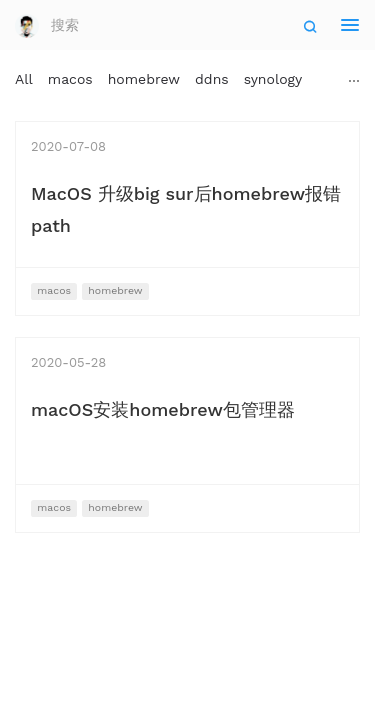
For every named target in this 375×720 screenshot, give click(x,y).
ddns (212, 79)
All (24, 79)
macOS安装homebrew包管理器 (163, 409)
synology (273, 79)
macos (70, 79)
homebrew (144, 79)
